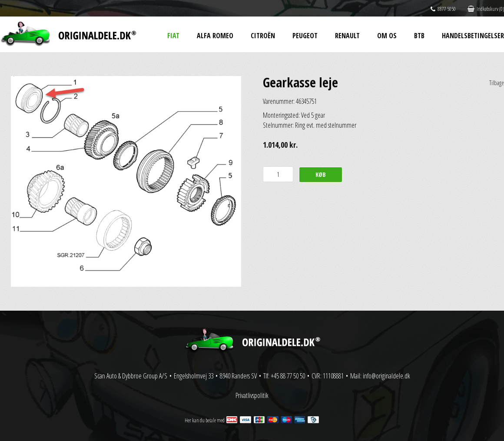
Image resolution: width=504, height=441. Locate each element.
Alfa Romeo (215, 36)
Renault (347, 36)
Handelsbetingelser (473, 36)
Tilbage (497, 83)
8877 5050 (443, 9)
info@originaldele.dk (386, 376)
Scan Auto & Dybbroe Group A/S (131, 376)
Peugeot (305, 36)
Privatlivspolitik (252, 395)
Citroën (263, 36)
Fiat (173, 36)
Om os (387, 36)
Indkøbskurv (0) (486, 9)
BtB (419, 36)
